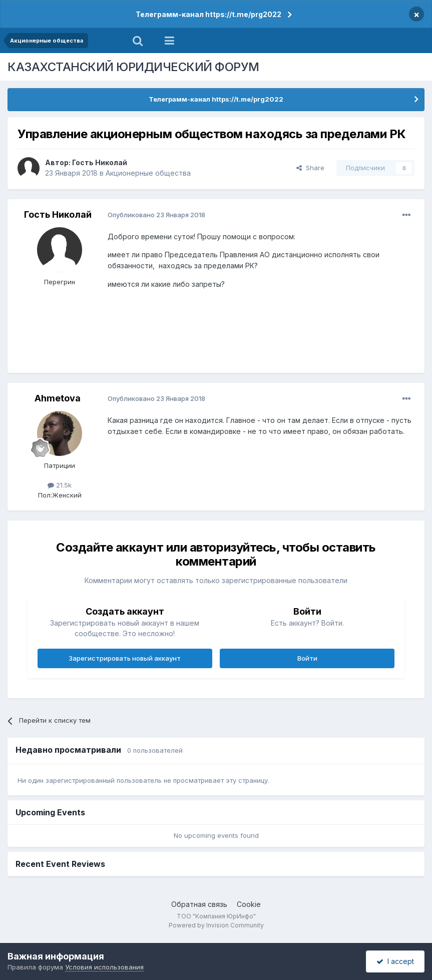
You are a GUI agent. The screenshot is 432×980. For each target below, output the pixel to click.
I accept (395, 961)
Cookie (249, 904)
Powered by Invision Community (216, 925)
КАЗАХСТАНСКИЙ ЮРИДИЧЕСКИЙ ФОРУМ (133, 67)
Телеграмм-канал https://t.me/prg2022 (208, 14)
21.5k (60, 485)
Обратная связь (199, 904)
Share (310, 168)
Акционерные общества (148, 173)
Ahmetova (58, 398)
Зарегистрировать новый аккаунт (125, 658)
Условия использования (104, 967)
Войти (307, 658)
